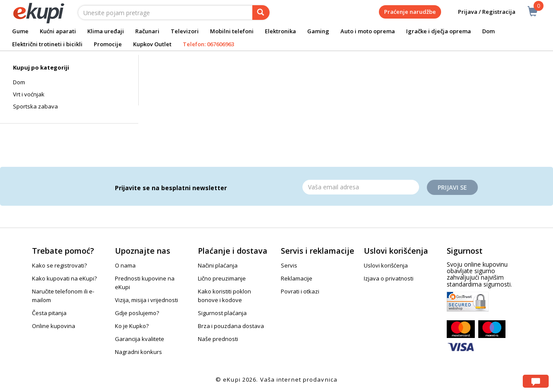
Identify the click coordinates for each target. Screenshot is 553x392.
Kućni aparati (58, 31)
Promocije (108, 44)
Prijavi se (452, 187)
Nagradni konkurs (138, 352)
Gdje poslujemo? (137, 313)
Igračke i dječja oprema (439, 31)
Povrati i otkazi (300, 291)
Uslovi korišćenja (386, 265)
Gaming (318, 31)
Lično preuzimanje (222, 278)
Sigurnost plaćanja (222, 313)
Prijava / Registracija (481, 12)
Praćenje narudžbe (410, 12)
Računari (147, 31)
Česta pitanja (49, 313)
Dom (488, 31)
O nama (125, 265)
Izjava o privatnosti (389, 278)
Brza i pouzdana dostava (231, 326)
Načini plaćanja (218, 265)
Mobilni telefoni (232, 31)
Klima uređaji (106, 31)
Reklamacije (297, 278)
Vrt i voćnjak (29, 94)
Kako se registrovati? (59, 265)
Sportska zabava (35, 106)
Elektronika (280, 31)
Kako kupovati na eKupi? (64, 278)
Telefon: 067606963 (208, 44)
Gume (20, 31)
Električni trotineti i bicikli (47, 44)
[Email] (361, 187)
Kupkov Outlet (152, 44)
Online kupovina (54, 326)
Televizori (185, 31)
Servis (289, 265)
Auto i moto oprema (368, 31)
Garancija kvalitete (140, 339)
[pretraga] (261, 13)
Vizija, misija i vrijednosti (146, 300)
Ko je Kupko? (132, 326)
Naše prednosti (218, 339)
